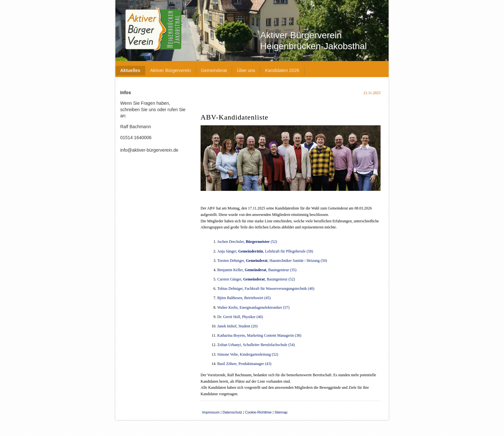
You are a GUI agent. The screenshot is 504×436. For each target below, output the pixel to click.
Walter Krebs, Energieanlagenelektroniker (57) (253, 307)
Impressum (211, 412)
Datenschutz (232, 412)
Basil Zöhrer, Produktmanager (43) (244, 364)
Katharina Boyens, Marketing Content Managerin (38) (259, 335)
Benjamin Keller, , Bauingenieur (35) (257, 270)
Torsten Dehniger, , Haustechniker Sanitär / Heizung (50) (272, 261)
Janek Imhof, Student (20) (237, 326)
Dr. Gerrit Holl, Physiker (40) (240, 317)
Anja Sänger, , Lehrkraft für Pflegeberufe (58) (265, 251)
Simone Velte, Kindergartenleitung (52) (248, 354)
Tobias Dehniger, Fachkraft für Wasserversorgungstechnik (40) (266, 289)
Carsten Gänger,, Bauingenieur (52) (256, 279)
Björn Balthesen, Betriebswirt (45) (244, 298)
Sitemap (281, 412)
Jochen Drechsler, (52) (247, 242)
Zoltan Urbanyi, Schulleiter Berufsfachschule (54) (256, 345)
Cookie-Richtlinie (259, 412)
